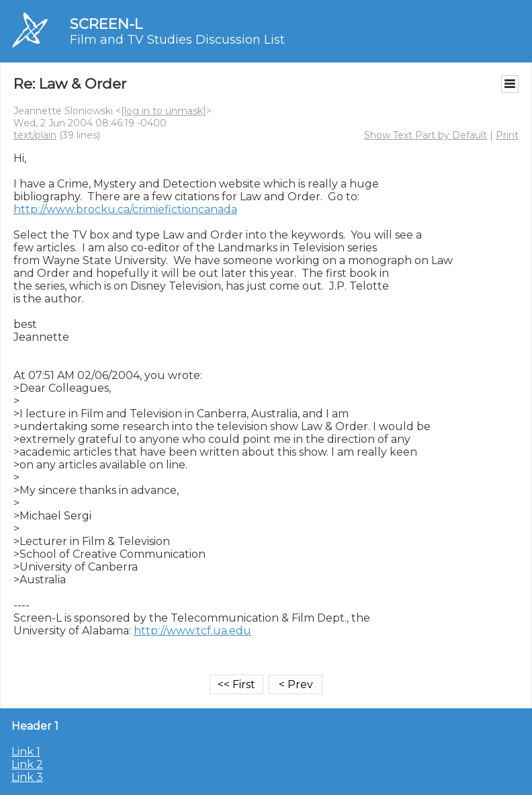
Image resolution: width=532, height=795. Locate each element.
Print (507, 135)
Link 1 (26, 752)
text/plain (35, 135)
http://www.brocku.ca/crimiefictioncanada (125, 209)
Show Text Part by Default (426, 135)
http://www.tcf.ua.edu (192, 631)
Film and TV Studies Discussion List (177, 40)
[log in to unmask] (164, 111)
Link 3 (27, 777)
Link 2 (27, 764)
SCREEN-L (106, 24)
